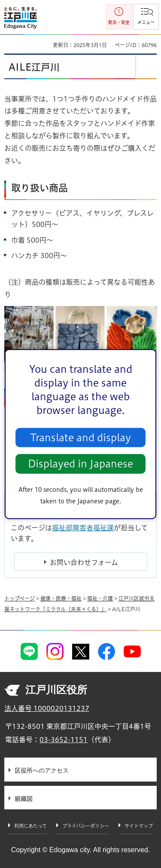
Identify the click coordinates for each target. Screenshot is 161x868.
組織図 (24, 799)
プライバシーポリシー (86, 826)
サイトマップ (139, 826)
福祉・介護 (100, 598)
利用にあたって (30, 826)
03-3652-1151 (64, 740)
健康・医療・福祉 (61, 598)
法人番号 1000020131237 (47, 708)
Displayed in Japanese (80, 464)
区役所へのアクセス (42, 770)
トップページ (20, 598)
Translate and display (80, 438)
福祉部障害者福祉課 (83, 528)
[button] (146, 17)
